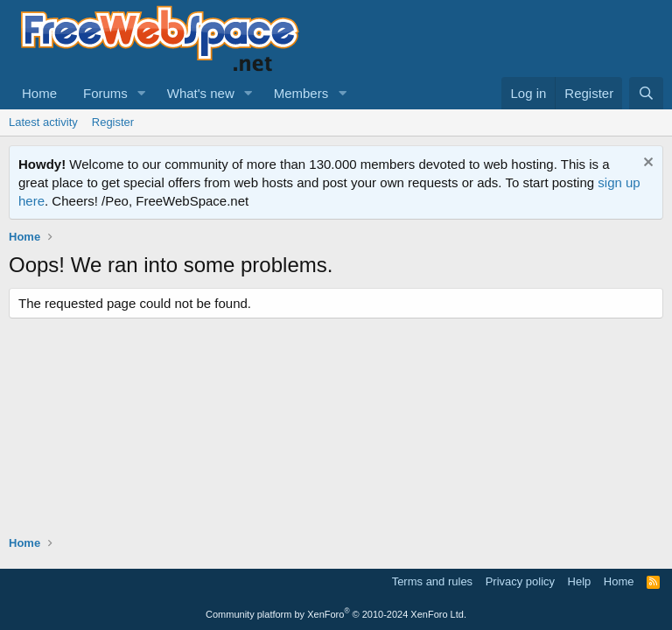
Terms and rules (432, 581)
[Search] (646, 93)
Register (113, 122)
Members (301, 93)
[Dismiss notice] (646, 164)
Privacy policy (520, 581)
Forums (105, 93)
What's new (201, 93)
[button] (142, 93)
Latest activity (43, 122)
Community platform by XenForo (336, 614)
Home (39, 93)
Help (580, 581)
